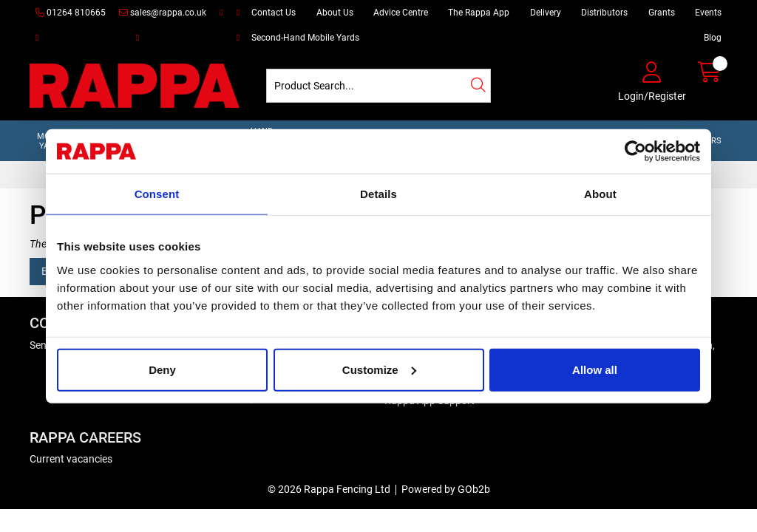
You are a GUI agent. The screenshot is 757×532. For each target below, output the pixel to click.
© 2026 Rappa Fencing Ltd (329, 489)
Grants (662, 13)
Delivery (546, 13)
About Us (335, 13)
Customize (379, 369)
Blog (713, 38)
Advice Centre (401, 13)
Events (708, 13)
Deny (162, 369)
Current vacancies (71, 459)
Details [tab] (378, 194)
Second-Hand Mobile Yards (305, 38)
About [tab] (600, 194)
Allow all (595, 369)
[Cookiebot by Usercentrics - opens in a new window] (635, 151)
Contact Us (274, 13)
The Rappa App (479, 13)
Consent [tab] (157, 194)
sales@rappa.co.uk (163, 13)
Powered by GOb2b (446, 489)
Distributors (604, 13)
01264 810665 (71, 13)
